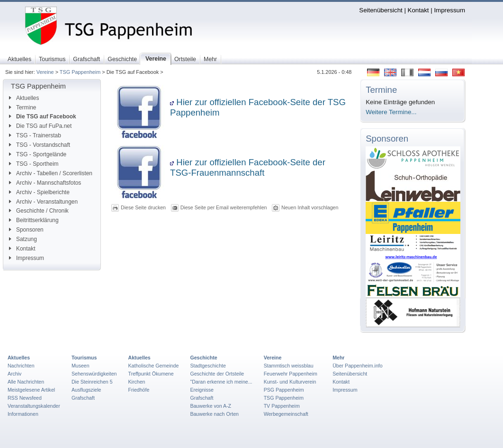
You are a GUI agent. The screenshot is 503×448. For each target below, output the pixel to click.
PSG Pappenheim (284, 390)
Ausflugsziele (86, 390)
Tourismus (84, 358)
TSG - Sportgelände (38, 154)
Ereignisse (202, 390)
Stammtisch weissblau (289, 366)
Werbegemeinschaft (286, 414)
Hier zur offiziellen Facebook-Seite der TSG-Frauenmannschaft (248, 167)
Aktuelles (24, 98)
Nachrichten (21, 366)
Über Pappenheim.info (358, 366)
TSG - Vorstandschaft (40, 145)
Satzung (23, 239)
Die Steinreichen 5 (92, 382)
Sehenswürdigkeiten (94, 374)
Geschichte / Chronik (39, 211)
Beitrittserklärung (34, 220)
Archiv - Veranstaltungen (43, 202)
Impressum (449, 10)
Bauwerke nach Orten (214, 414)
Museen (81, 366)
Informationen (23, 414)
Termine (22, 108)
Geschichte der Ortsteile (217, 374)
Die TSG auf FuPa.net (40, 126)
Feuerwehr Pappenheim (291, 374)
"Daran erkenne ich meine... (221, 382)
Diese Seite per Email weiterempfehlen (224, 207)
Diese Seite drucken (143, 207)
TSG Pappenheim (80, 72)
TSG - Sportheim (34, 164)
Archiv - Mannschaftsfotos (45, 183)
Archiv (14, 374)
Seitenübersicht (381, 10)
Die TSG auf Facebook (43, 116)
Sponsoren (26, 230)
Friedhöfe (139, 390)
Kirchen (137, 382)
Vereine (45, 72)
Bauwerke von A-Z (211, 406)
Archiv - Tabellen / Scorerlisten (51, 173)
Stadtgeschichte (208, 366)
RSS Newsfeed (25, 398)
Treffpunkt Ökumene (151, 374)
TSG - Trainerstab (35, 135)
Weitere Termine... (391, 112)
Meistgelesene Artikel (31, 390)
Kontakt (418, 10)
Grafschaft (83, 398)
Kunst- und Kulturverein (290, 382)
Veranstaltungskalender (34, 406)
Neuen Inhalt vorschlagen (310, 207)
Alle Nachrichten (26, 382)
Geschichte (203, 358)
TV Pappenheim (282, 406)
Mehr (338, 358)
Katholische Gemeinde (154, 366)
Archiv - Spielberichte (39, 192)
